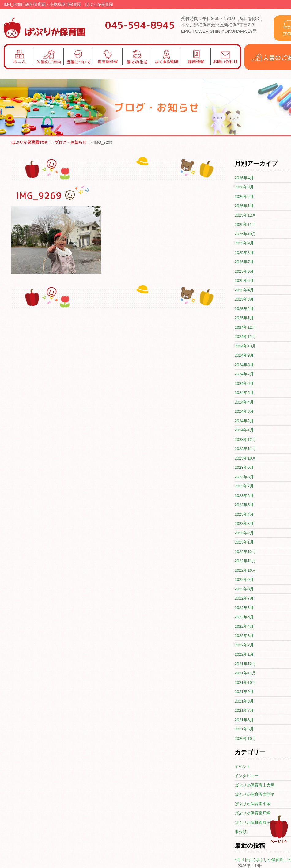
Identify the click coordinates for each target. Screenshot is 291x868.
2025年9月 (244, 243)
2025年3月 (244, 299)
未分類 (241, 832)
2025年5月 (244, 281)
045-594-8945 (140, 25)
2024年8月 (244, 365)
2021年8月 (244, 701)
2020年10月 (245, 739)
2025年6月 (244, 272)
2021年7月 (244, 711)
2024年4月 (244, 402)
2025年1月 (244, 318)
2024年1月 (244, 430)
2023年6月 (244, 496)
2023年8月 (244, 477)
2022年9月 (244, 580)
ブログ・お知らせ (70, 143)
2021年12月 (245, 664)
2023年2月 (244, 533)
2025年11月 (245, 225)
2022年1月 (244, 655)
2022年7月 (244, 599)
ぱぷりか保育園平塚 (253, 804)
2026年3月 (244, 187)
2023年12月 (245, 440)
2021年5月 (244, 729)
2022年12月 (245, 552)
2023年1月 (244, 542)
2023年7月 (244, 486)
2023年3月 (244, 524)
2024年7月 (244, 374)
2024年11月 (245, 337)
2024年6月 (244, 384)
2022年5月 (244, 617)
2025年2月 (244, 309)
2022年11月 (245, 561)
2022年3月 (244, 636)
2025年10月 (245, 234)
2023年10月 (245, 459)
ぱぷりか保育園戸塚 (253, 813)
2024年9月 (244, 356)
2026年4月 (244, 178)
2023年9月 (244, 468)
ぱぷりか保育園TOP (29, 143)
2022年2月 (244, 645)
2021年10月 (245, 683)
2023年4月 (244, 515)
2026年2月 (244, 197)
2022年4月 (244, 627)
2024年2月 (244, 421)
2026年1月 (244, 206)
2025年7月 (244, 262)
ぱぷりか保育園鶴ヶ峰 (255, 823)
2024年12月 (245, 328)
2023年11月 (245, 449)
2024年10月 (245, 346)
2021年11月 (245, 673)
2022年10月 (245, 571)
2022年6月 (244, 608)
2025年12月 (245, 216)
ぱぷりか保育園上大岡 (255, 785)
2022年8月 (244, 589)
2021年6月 (244, 720)
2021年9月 (244, 692)
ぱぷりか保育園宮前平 (255, 795)
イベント (243, 767)
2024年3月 (244, 412)
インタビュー (247, 776)
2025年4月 (244, 290)
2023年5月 (244, 505)
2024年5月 (244, 393)
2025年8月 (244, 253)
